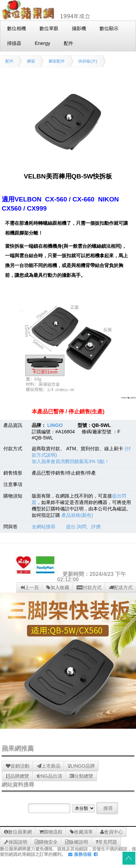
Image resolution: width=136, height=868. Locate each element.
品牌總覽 (17, 776)
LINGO (55, 425)
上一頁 (30, 587)
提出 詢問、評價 (83, 527)
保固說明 (16, 842)
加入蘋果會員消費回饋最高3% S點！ (71, 461)
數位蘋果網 (18, 832)
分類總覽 (81, 776)
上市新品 (49, 766)
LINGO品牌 (81, 766)
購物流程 (51, 832)
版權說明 (77, 842)
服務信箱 (80, 854)
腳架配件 (57, 61)
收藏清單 (81, 832)
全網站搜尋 (44, 527)
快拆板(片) (88, 61)
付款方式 (89, 587)
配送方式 (121, 587)
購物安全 (46, 842)
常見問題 (106, 842)
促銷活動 (18, 766)
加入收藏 (58, 587)
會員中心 (112, 832)
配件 (9, 61)
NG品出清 (49, 776)
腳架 (31, 61)
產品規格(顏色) (77, 515)
